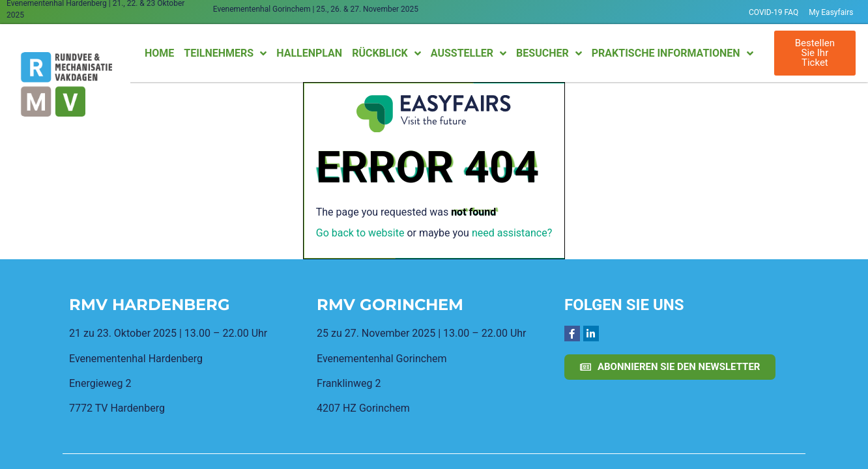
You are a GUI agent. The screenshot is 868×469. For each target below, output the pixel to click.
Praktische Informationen (673, 53)
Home (159, 53)
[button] (815, 53)
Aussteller (469, 53)
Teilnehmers (225, 53)
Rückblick (386, 53)
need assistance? (512, 233)
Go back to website (360, 233)
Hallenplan (309, 53)
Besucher (549, 53)
